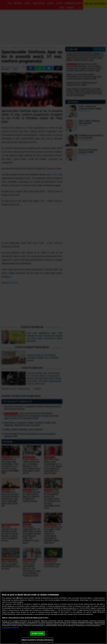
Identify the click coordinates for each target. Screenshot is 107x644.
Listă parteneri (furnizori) (10, 628)
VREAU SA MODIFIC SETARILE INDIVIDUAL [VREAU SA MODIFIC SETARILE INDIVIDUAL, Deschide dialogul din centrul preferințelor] (37, 640)
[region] (53, 618)
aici (56, 610)
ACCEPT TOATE (37, 633)
